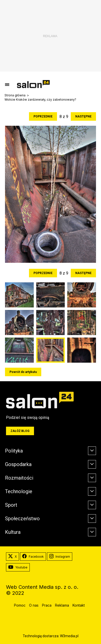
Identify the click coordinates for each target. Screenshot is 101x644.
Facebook (33, 557)
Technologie (19, 491)
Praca (47, 605)
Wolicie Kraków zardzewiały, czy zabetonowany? (40, 100)
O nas (34, 605)
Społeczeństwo (22, 519)
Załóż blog (20, 431)
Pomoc (20, 605)
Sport (11, 505)
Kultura (13, 532)
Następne (83, 116)
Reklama (62, 605)
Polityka (14, 451)
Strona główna (15, 95)
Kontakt (79, 605)
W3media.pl (69, 636)
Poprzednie (43, 116)
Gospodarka (18, 464)
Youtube (18, 567)
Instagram (60, 557)
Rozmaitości (19, 478)
